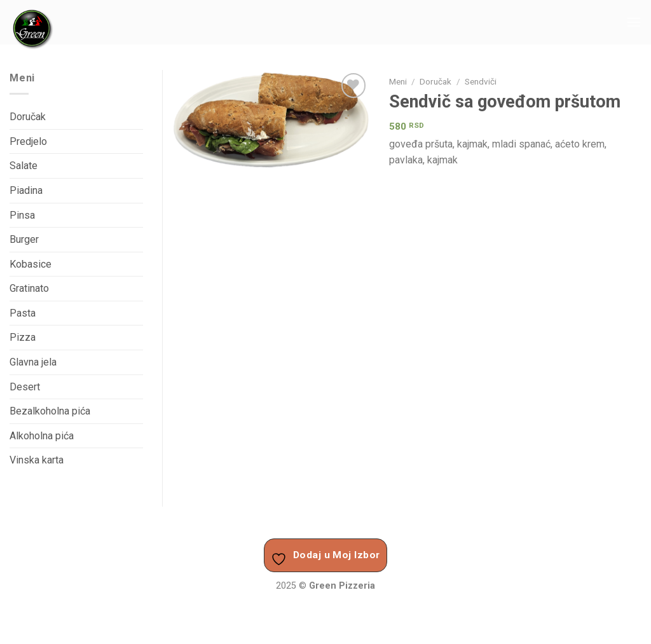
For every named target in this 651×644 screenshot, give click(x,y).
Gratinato (29, 288)
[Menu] (634, 22)
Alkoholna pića (42, 436)
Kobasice (31, 264)
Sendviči (481, 81)
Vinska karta (37, 460)
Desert (25, 387)
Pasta (23, 313)
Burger (24, 239)
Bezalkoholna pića (50, 411)
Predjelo (28, 141)
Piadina (26, 190)
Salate (24, 166)
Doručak (435, 81)
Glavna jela (33, 362)
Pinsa (22, 215)
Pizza (23, 337)
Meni (398, 81)
